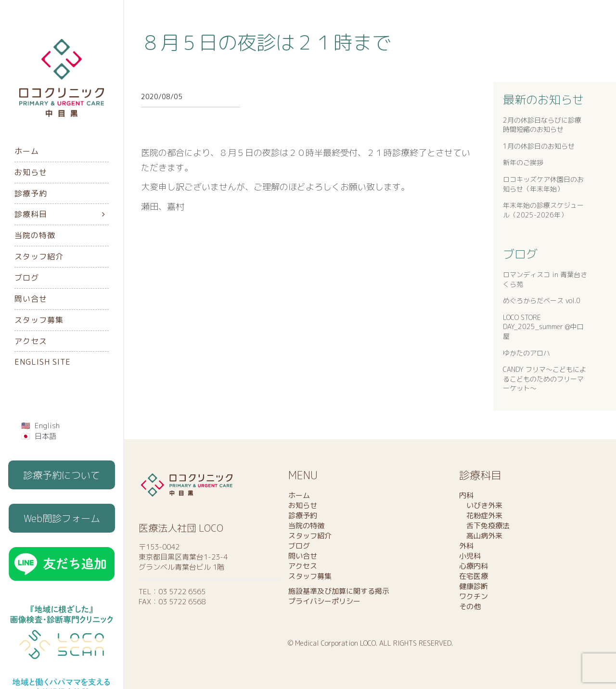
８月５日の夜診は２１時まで (266, 42)
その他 (470, 606)
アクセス (31, 341)
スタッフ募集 (39, 320)
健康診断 (474, 586)
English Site (43, 362)
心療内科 (474, 566)
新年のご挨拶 (523, 162)
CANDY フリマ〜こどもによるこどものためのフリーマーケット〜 (545, 379)
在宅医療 (474, 576)
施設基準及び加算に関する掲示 (339, 591)
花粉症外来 (481, 516)
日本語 (45, 436)
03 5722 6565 (182, 592)
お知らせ (31, 172)
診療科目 (31, 214)
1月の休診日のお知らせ (539, 146)
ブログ (27, 278)
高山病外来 (481, 536)
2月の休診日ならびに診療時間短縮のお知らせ (542, 125)
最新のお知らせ (543, 100)
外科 (466, 546)
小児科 (470, 556)
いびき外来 (481, 505)
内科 (466, 495)
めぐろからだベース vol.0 (542, 300)
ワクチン (474, 596)
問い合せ (31, 299)
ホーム (27, 151)
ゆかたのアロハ (526, 353)
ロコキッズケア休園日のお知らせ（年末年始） (543, 184)
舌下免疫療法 (484, 526)
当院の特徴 (35, 235)
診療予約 (31, 193)
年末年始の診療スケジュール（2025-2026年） (543, 210)
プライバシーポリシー (324, 601)
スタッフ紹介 (39, 256)
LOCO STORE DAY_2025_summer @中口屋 (543, 327)
